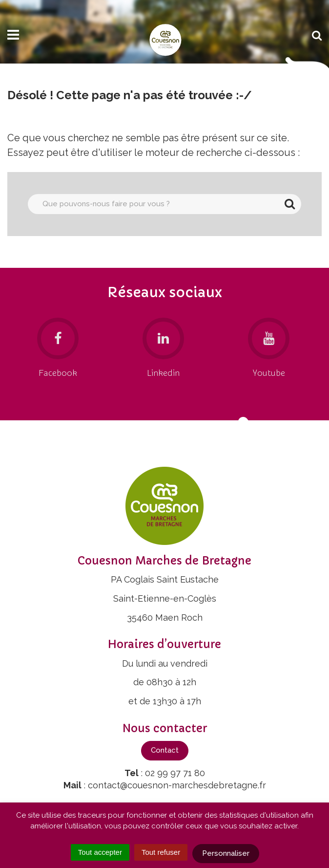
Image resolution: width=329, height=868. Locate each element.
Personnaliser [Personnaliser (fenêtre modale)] (226, 853)
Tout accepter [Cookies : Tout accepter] (100, 852)
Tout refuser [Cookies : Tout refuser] (161, 852)
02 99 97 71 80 (175, 773)
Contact (165, 750)
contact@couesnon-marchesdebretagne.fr (177, 785)
